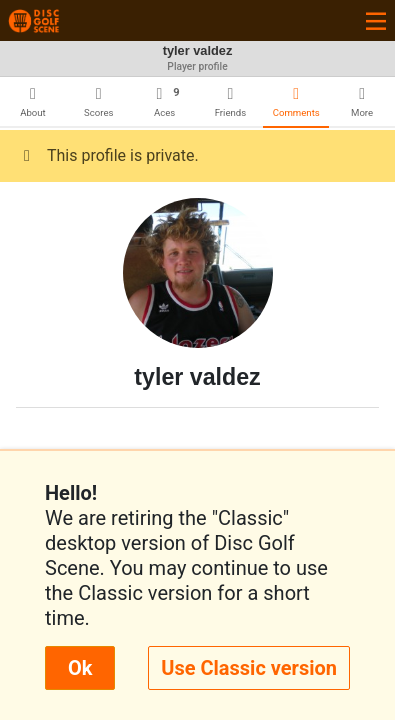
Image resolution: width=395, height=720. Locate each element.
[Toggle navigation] (376, 20)
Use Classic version (249, 668)
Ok (80, 668)
